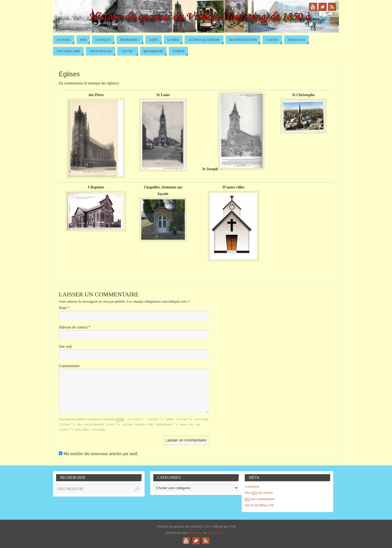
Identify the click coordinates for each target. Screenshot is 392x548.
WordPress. (217, 533)
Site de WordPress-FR (259, 505)
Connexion (252, 486)
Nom (64, 308)
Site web (65, 347)
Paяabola (196, 533)
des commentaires (260, 499)
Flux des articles (259, 493)
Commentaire (69, 366)
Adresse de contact (75, 327)
